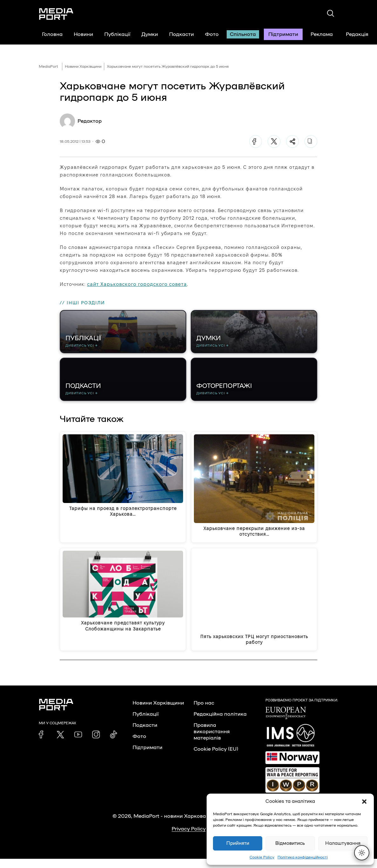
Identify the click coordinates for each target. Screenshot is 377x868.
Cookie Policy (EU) (216, 758)
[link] (43, 744)
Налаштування (343, 843)
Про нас (204, 712)
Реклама (322, 34)
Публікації (117, 34)
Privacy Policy (189, 838)
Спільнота (243, 34)
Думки (150, 34)
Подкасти (182, 34)
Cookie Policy (262, 857)
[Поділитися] (292, 141)
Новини (83, 34)
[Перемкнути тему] (362, 853)
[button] (364, 802)
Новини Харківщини (83, 66)
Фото (212, 34)
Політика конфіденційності (303, 857)
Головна (52, 34)
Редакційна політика (220, 723)
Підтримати (283, 34)
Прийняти (238, 843)
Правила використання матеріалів (212, 741)
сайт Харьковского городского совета (137, 284)
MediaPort (48, 66)
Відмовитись (290, 843)
